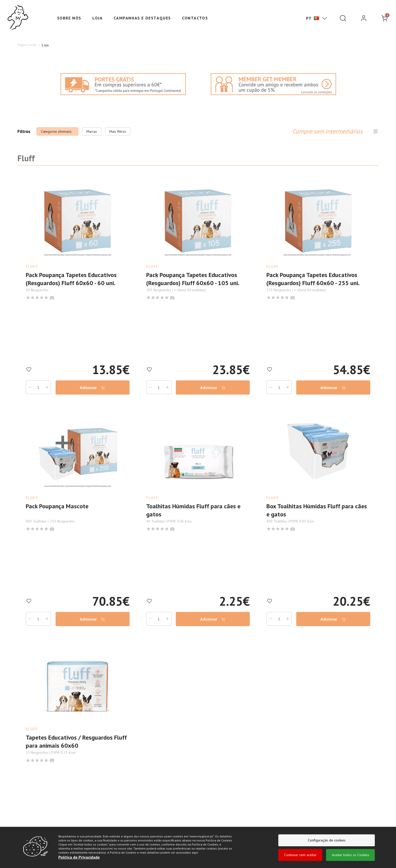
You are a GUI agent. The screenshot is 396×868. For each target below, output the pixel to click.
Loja (97, 18)
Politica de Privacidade (79, 857)
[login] (364, 18)
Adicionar (92, 383)
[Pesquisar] (343, 18)
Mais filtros (118, 131)
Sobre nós (69, 18)
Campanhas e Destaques (142, 18)
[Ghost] (18, 18)
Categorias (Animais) (56, 131)
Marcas (92, 131)
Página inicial (27, 45)
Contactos (195, 18)
